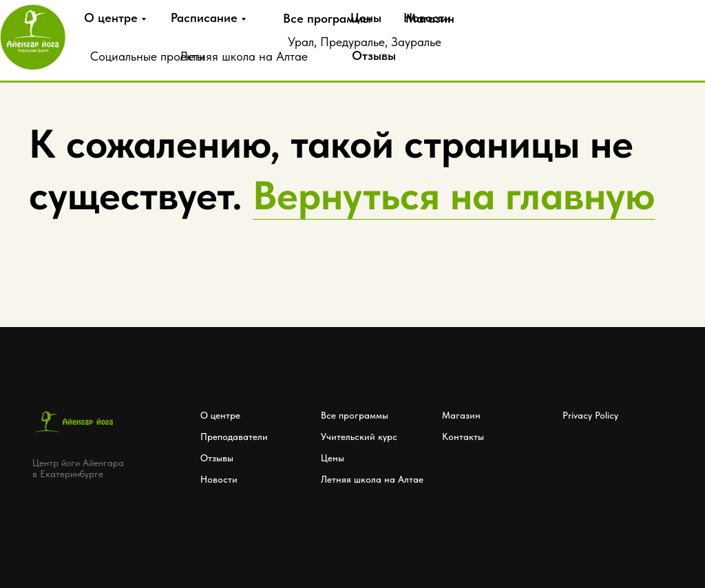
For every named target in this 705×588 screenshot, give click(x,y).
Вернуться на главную (454, 195)
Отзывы (374, 55)
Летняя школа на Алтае (244, 56)
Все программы (327, 18)
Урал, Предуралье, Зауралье (365, 42)
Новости (427, 18)
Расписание (204, 18)
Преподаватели (234, 437)
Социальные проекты (147, 56)
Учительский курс (359, 437)
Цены (366, 18)
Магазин (461, 415)
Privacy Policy (590, 415)
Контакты (463, 437)
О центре (111, 18)
